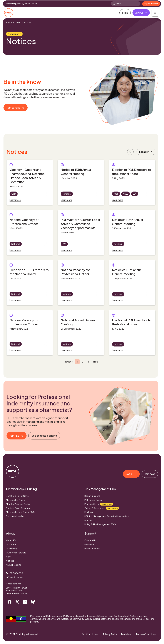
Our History (12, 548)
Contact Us (90, 540)
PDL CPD (89, 520)
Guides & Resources (102, 508)
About (18, 22)
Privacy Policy (110, 634)
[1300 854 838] (23, 4)
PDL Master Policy (93, 500)
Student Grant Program (18, 508)
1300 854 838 (31, 4)
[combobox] (126, 4)
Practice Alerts (99, 504)
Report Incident (92, 496)
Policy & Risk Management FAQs (100, 524)
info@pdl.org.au (14, 577)
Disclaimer (126, 634)
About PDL (11, 540)
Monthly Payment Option (19, 504)
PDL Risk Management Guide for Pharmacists (107, 516)
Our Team (11, 544)
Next (96, 362)
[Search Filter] (130, 152)
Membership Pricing (16, 500)
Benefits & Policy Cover (18, 496)
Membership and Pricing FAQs (21, 512)
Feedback (89, 544)
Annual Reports (14, 565)
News (9, 557)
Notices (10, 561)
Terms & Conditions (146, 634)
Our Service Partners (16, 553)
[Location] (146, 152)
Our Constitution (90, 634)
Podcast (89, 512)
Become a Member (15, 516)
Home (9, 22)
